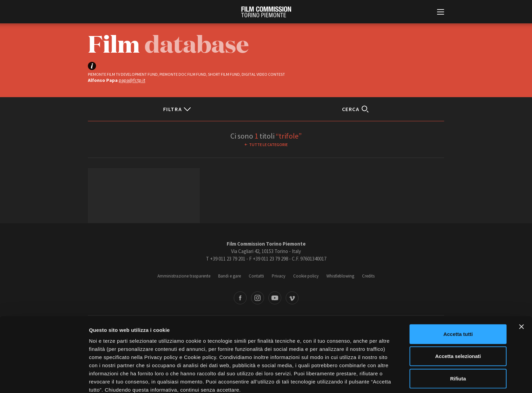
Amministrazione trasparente (184, 276)
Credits (368, 276)
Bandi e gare (230, 276)
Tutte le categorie (268, 145)
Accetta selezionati (458, 324)
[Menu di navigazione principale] (441, 13)
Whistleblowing (340, 276)
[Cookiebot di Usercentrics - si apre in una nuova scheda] (44, 380)
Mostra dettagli (357, 380)
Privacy (279, 276)
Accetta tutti (458, 302)
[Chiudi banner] (521, 294)
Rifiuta (458, 346)
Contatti (256, 276)
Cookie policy (306, 276)
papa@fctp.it (132, 80)
